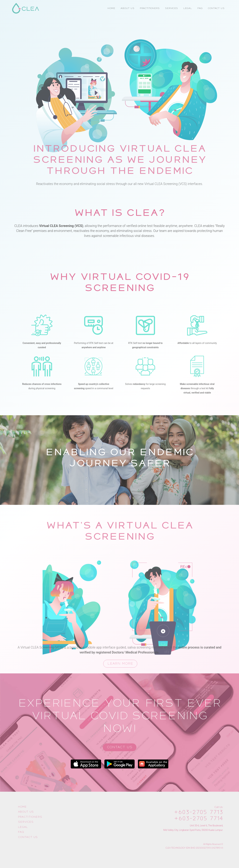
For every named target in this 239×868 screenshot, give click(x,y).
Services (26, 822)
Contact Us (120, 747)
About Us (26, 812)
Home (22, 807)
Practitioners (30, 817)
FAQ (21, 832)
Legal (23, 827)
